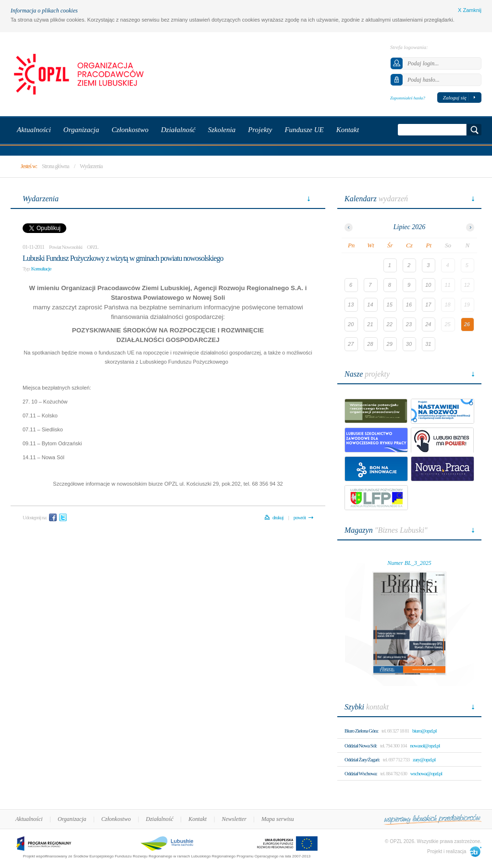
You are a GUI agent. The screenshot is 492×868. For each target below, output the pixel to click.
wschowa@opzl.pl (426, 773)
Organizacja (72, 819)
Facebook (53, 517)
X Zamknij (470, 10)
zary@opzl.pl (424, 759)
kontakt (367, 707)
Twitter (63, 517)
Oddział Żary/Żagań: (362, 759)
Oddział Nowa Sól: (361, 746)
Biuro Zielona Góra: (361, 731)
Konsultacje (41, 269)
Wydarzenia (91, 166)
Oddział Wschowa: (361, 773)
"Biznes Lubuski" (386, 530)
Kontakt (197, 819)
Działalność (160, 819)
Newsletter (234, 819)
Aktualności (29, 819)
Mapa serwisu (278, 819)
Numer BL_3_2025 (409, 563)
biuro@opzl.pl (424, 731)
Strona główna (55, 166)
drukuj (278, 517)
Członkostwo (116, 819)
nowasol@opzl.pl (425, 746)
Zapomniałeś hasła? (408, 98)
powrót (300, 517)
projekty (367, 374)
